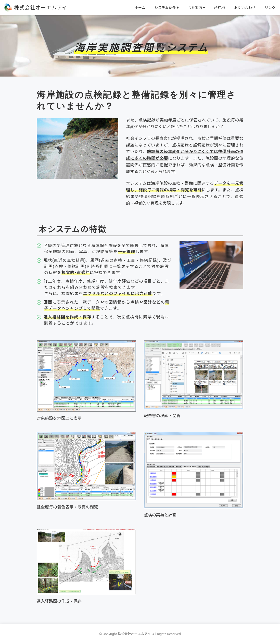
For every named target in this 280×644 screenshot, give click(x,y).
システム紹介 (165, 8)
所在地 (220, 8)
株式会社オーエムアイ (41, 8)
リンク (270, 8)
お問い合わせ (245, 8)
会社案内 (195, 8)
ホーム (140, 8)
